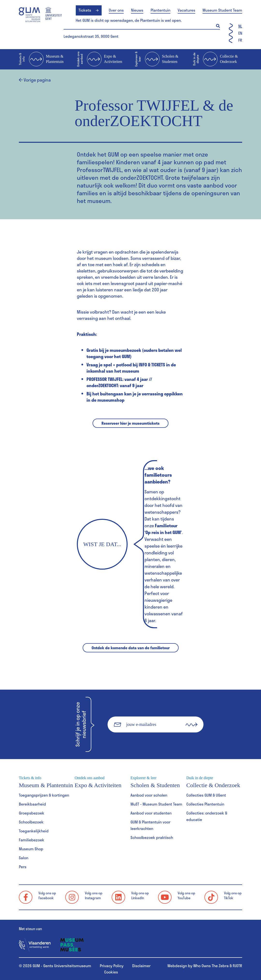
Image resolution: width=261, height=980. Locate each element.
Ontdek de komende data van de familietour (131, 648)
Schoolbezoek (31, 822)
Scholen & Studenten (157, 59)
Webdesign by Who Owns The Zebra (198, 966)
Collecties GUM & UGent (206, 795)
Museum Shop (31, 849)
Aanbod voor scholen (149, 795)
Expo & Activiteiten (100, 59)
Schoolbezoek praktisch (152, 837)
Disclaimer (141, 966)
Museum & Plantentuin (41, 59)
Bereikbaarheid (32, 804)
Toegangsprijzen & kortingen (44, 795)
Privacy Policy (112, 966)
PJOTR (237, 966)
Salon (24, 858)
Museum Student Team (222, 10)
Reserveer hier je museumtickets (130, 423)
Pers (23, 867)
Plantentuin (160, 10)
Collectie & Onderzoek (215, 59)
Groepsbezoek (32, 813)
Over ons (116, 10)
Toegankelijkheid (34, 831)
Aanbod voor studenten (151, 813)
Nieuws (137, 10)
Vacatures (186, 10)
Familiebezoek (32, 840)
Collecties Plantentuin (205, 804)
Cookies (111, 972)
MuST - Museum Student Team (156, 804)
